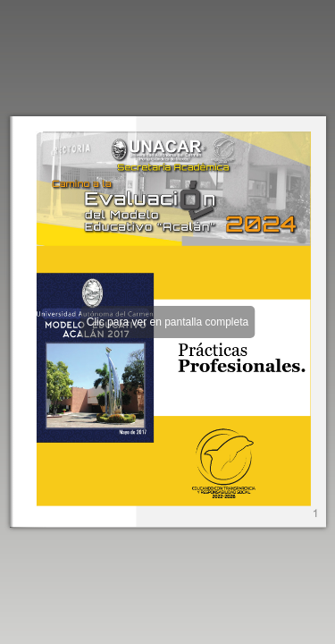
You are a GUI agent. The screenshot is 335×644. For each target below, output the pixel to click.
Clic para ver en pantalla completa (167, 322)
